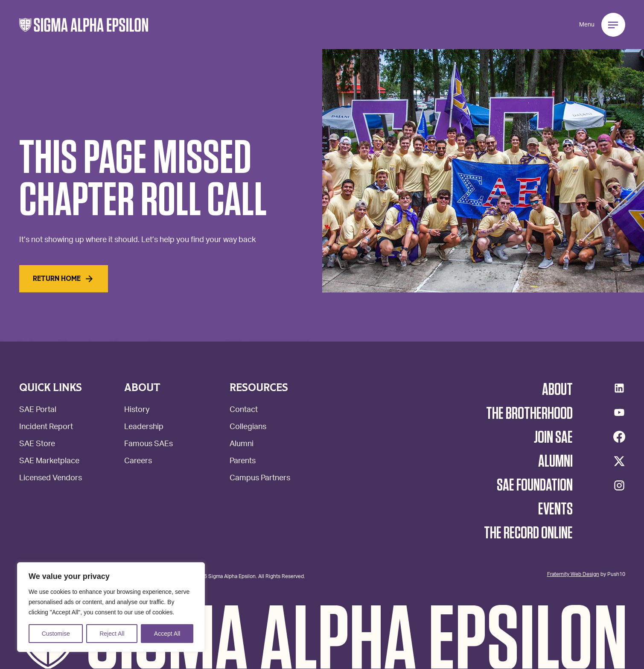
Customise (56, 634)
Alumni (242, 445)
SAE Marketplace (49, 462)
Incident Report (46, 428)
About (557, 390)
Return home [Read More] (64, 280)
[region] (111, 607)
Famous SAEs (149, 445)
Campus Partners (260, 479)
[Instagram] (619, 485)
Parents (243, 462)
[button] (84, 25)
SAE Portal (38, 410)
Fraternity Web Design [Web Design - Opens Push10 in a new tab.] (573, 574)
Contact (244, 410)
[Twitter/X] (619, 461)
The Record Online (528, 533)
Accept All (167, 634)
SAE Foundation (535, 485)
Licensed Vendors (51, 479)
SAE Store (37, 445)
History (137, 410)
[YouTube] (619, 412)
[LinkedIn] (619, 388)
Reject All (112, 634)
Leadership (144, 428)
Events (555, 509)
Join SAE (553, 438)
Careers (138, 462)
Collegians (248, 428)
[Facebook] (619, 437)
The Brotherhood (529, 414)
